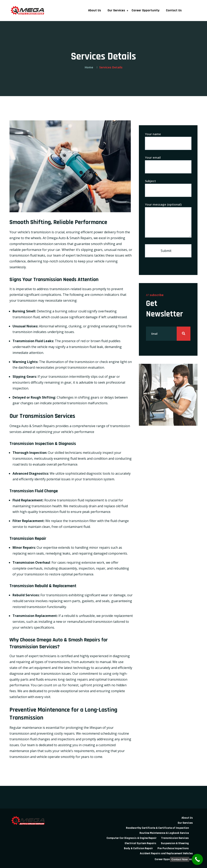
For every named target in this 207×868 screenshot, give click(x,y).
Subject (168, 186)
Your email (168, 162)
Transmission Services (175, 838)
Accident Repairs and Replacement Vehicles (166, 853)
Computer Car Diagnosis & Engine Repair (131, 838)
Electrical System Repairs (140, 843)
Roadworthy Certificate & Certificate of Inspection (157, 828)
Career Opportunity (146, 10)
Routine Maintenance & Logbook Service (164, 833)
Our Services (116, 10)
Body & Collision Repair (138, 848)
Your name (168, 139)
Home (89, 67)
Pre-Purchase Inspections (173, 848)
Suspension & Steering (175, 843)
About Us (95, 10)
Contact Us (174, 10)
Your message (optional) (168, 220)
